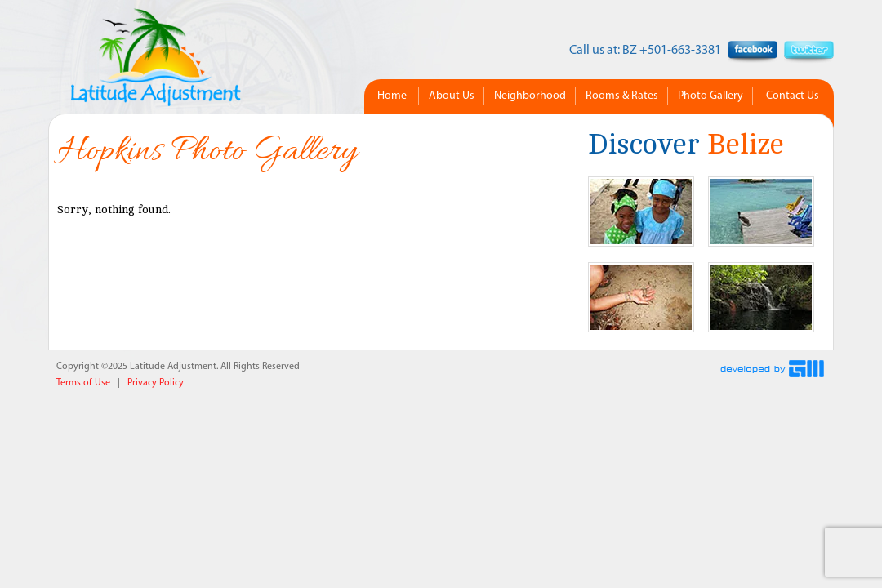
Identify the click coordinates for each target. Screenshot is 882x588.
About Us (452, 96)
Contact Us (793, 96)
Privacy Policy (156, 383)
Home (392, 96)
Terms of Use (83, 383)
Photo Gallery (710, 96)
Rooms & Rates (622, 96)
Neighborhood (530, 96)
